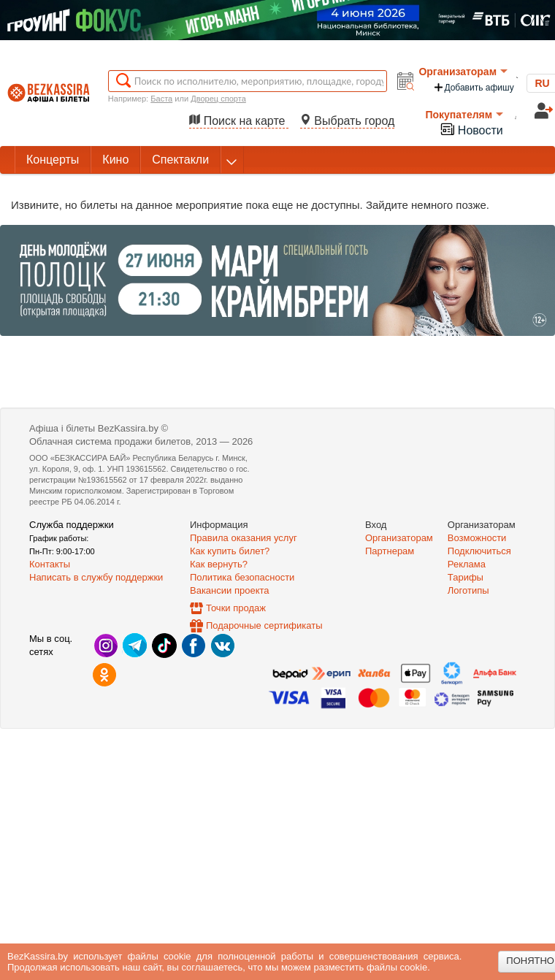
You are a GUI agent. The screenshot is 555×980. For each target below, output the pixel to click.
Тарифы (466, 577)
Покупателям (464, 115)
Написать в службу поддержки (96, 577)
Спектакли (180, 160)
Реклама (467, 564)
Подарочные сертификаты (264, 625)
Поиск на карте (239, 121)
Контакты (50, 564)
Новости (471, 129)
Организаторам (463, 72)
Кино (115, 160)
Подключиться (479, 551)
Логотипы (468, 590)
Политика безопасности (242, 577)
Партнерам (390, 551)
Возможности (477, 538)
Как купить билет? (230, 551)
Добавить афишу (473, 87)
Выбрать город (348, 121)
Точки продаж (236, 608)
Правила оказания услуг (244, 538)
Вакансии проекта (230, 590)
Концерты (53, 160)
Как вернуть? (219, 564)
